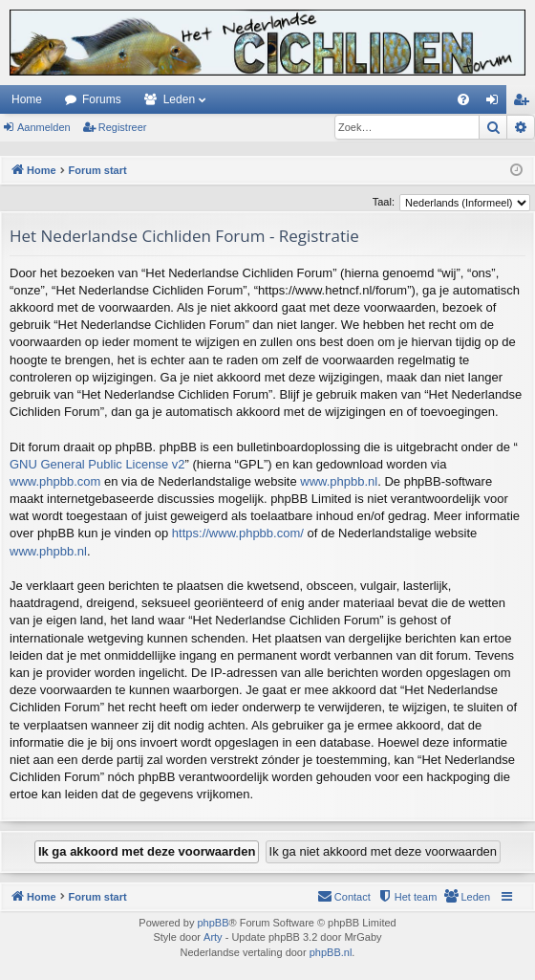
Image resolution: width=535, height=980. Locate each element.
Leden (179, 99)
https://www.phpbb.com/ (238, 533)
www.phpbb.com (55, 481)
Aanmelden (44, 127)
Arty (213, 937)
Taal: (384, 202)
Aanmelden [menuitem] (496, 103)
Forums (102, 99)
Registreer (123, 127)
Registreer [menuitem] (525, 103)
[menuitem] (463, 99)
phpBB (213, 923)
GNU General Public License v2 (97, 464)
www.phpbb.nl (339, 481)
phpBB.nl (331, 952)
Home (27, 99)
